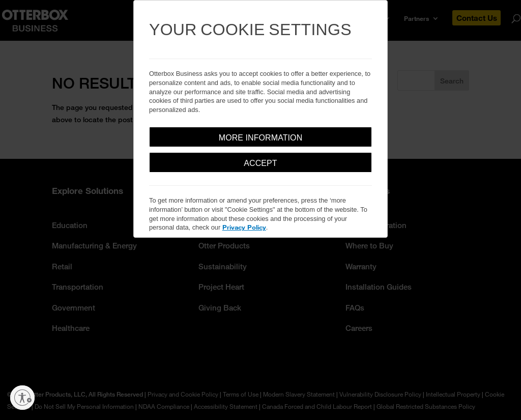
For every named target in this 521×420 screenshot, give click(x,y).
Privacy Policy (244, 227)
